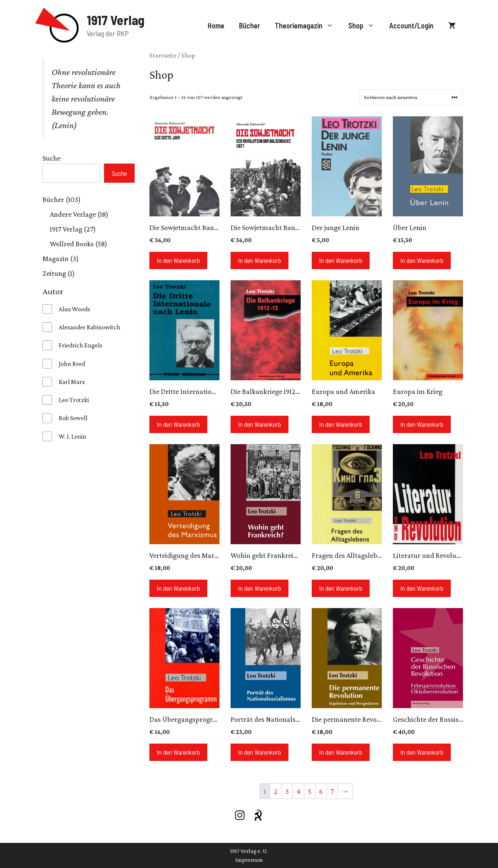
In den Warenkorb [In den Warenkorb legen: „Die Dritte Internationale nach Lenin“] (178, 424)
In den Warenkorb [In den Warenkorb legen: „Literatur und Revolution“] (422, 588)
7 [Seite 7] (332, 791)
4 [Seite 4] (298, 791)
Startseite (163, 55)
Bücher (250, 25)
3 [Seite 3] (287, 791)
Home (216, 25)
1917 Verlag (116, 20)
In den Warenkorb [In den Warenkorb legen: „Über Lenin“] (422, 260)
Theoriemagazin (308, 25)
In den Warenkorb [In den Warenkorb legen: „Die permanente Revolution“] (341, 752)
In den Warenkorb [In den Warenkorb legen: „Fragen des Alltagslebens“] (341, 588)
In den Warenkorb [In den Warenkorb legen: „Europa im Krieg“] (422, 424)
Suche (51, 158)
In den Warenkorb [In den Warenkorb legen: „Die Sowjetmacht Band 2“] (178, 260)
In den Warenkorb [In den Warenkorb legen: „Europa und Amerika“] (341, 424)
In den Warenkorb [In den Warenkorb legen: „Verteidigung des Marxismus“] (178, 588)
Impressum (249, 860)
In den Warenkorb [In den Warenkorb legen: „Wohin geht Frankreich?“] (260, 588)
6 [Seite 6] (321, 791)
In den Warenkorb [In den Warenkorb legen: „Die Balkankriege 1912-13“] (260, 424)
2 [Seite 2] (276, 791)
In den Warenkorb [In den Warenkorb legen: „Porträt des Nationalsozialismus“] (260, 752)
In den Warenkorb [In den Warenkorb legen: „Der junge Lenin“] (341, 260)
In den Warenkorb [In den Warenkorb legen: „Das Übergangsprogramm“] (178, 752)
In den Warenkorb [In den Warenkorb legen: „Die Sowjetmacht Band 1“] (260, 260)
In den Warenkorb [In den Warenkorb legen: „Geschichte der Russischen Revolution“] (422, 752)
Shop (365, 25)
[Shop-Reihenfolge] (411, 97)
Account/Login (411, 25)
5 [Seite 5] (310, 791)
